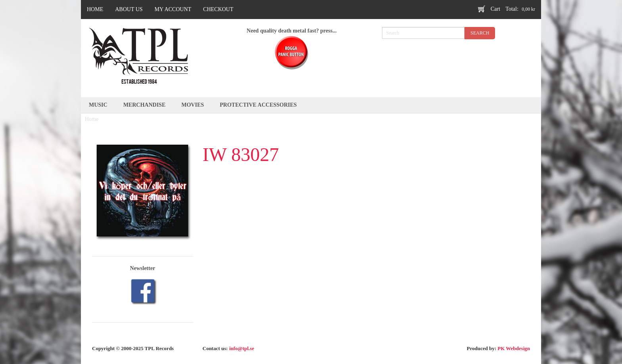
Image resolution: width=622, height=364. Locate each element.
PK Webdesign (514, 348)
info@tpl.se (242, 348)
